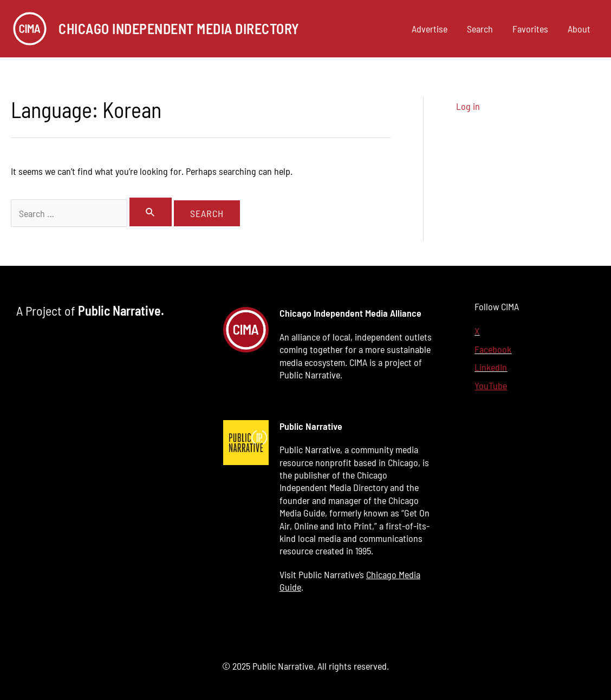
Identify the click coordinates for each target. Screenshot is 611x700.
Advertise (430, 29)
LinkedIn (491, 367)
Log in (468, 106)
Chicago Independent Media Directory (179, 28)
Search (480, 29)
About (579, 29)
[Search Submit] (151, 212)
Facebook (493, 349)
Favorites (530, 29)
